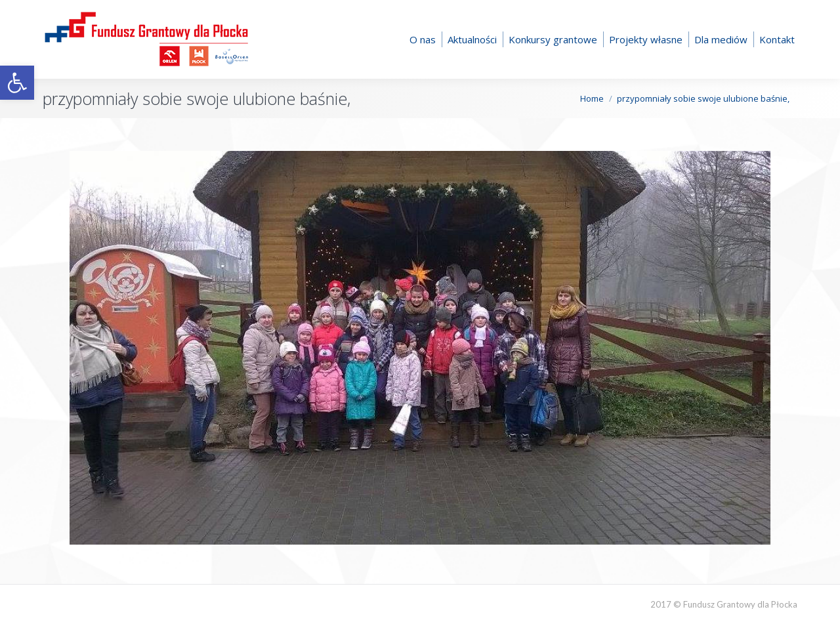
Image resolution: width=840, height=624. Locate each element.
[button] (17, 83)
